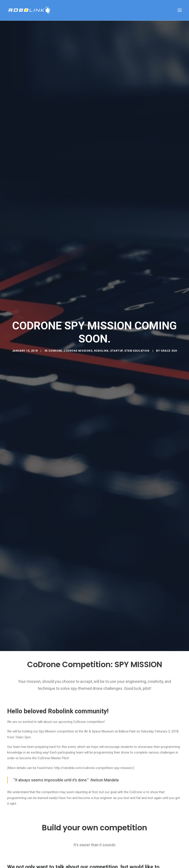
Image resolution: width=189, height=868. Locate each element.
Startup (116, 351)
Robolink (101, 351)
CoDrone (55, 351)
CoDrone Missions (78, 351)
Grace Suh (169, 351)
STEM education (137, 351)
